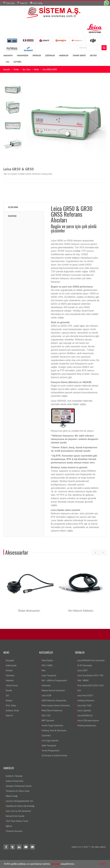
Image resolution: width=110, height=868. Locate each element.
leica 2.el (104, 859)
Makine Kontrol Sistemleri (53, 690)
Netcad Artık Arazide (15, 816)
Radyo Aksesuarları (29, 611)
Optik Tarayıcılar (49, 746)
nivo (21, 857)
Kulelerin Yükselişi (14, 776)
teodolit (19, 851)
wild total (12, 859)
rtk (101, 854)
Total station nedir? (20, 854)
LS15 (30, 857)
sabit (3, 857)
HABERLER (64, 55)
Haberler (10, 680)
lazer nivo (50, 857)
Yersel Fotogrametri (51, 751)
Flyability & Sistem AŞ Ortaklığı (20, 806)
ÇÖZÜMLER (50, 55)
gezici (8, 857)
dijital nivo (87, 857)
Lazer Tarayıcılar (49, 675)
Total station (6, 851)
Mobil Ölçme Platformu (52, 710)
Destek (9, 690)
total (14, 851)
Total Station (47, 660)
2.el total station (93, 859)
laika (76, 851)
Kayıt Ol (9, 715)
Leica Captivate (84, 710)
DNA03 (36, 857)
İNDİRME (12, 216)
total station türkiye (52, 851)
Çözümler (10, 675)
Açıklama (13, 207)
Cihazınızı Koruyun (14, 831)
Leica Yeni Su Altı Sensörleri (18, 811)
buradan (55, 864)
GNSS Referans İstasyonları (54, 700)
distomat (26, 851)
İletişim (9, 700)
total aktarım (21, 859)
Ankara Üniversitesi (15, 781)
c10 (67, 857)
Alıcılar (37, 69)
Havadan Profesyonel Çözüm (19, 786)
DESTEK (93, 55)
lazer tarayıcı (60, 857)
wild (102, 857)
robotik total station (86, 851)
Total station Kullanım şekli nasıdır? (85, 854)
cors (104, 854)
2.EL (7, 62)
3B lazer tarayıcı (76, 857)
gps (10, 854)
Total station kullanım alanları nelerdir (54, 854)
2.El (7, 695)
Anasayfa (7, 69)
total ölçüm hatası (48, 859)
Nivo (44, 670)
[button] (76, 864)
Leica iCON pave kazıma (88, 720)
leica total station (37, 851)
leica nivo (15, 857)
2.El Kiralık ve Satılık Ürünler (54, 756)
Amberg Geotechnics (87, 725)
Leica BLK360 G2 (85, 715)
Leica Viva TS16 (84, 705)
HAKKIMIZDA (23, 55)
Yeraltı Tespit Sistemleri (52, 725)
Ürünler (16, 69)
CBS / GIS (46, 715)
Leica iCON (46, 695)
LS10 (25, 857)
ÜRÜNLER (37, 55)
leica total (64, 851)
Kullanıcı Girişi (12, 710)
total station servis (64, 859)
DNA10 (43, 857)
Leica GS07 (82, 670)
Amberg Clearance (86, 700)
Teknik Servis (12, 685)
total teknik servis (79, 859)
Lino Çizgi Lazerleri (50, 740)
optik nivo (96, 857)
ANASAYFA (8, 55)
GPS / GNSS (47, 665)
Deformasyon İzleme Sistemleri (56, 705)
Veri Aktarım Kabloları (81, 611)
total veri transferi (34, 859)
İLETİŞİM (17, 62)
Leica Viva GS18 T (85, 695)
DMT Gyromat (48, 720)
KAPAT (102, 864)
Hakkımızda (11, 665)
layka (71, 851)
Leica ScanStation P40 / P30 (90, 675)
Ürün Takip (11, 705)
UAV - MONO (83, 680)
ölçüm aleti (99, 851)
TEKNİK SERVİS (79, 55)
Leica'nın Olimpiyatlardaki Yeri (19, 801)
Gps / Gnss (27, 69)
